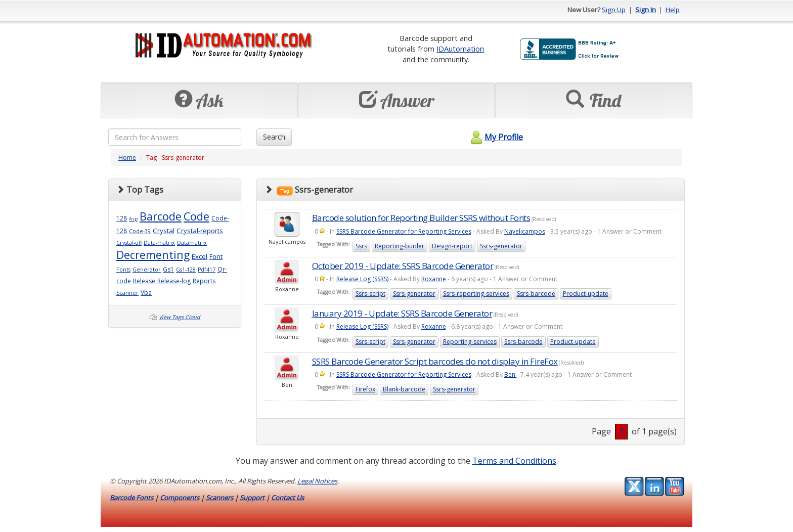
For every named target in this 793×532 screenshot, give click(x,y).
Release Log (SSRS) (362, 279)
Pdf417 (207, 270)
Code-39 (140, 231)
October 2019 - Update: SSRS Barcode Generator (403, 266)
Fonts (123, 270)
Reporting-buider (400, 246)
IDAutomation (460, 49)
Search (274, 137)
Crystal (164, 231)
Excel (200, 256)
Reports (204, 281)
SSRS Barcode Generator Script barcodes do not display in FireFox (435, 361)
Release (144, 281)
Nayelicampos (525, 231)
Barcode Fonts (131, 498)
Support (252, 498)
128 (122, 218)
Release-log (174, 281)
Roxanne (434, 279)
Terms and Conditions (514, 461)
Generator (147, 270)
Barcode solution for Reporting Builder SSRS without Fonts (421, 218)
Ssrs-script (370, 294)
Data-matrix (159, 243)
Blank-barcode (404, 389)
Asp (133, 219)
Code (196, 216)
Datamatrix (192, 243)
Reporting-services (470, 342)
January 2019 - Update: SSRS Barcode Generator (402, 313)
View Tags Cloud (180, 317)
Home (127, 158)
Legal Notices (317, 481)
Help (673, 10)
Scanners (219, 498)
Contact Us (288, 498)
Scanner (127, 293)
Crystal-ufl (129, 243)
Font (216, 256)
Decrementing (153, 255)
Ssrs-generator (501, 246)
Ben (511, 374)
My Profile (495, 137)
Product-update (586, 294)
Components (180, 498)
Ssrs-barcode (536, 294)
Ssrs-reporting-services (476, 294)
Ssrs (361, 246)
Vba (146, 293)
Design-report (452, 246)
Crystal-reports (200, 231)
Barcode (161, 216)
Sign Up (614, 10)
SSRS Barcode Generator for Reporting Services (404, 231)
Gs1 (168, 269)
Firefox (365, 389)
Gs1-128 (186, 270)
